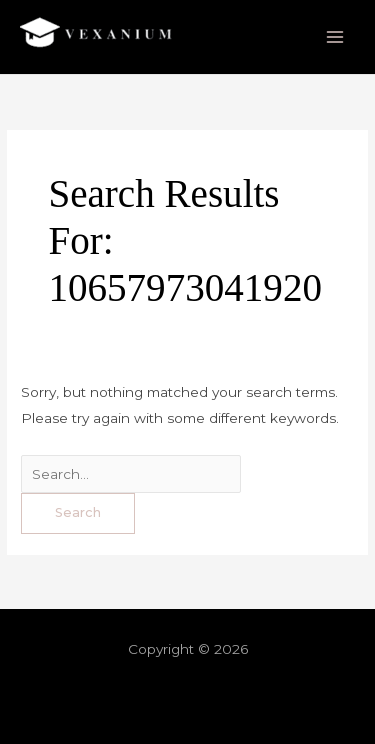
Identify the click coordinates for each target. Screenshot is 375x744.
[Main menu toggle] (335, 37)
